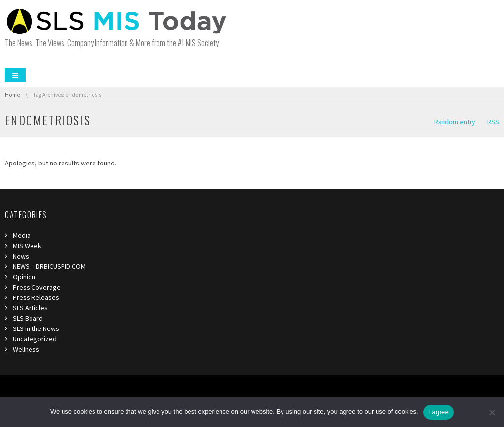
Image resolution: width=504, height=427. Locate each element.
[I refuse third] (492, 412)
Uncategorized (35, 339)
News (21, 256)
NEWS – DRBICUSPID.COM (49, 266)
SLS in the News (36, 328)
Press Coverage (37, 287)
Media (22, 235)
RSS (493, 122)
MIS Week (27, 246)
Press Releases (36, 297)
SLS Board (28, 318)
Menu (15, 75)
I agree (439, 412)
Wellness (26, 349)
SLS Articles (30, 308)
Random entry (455, 122)
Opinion (24, 277)
